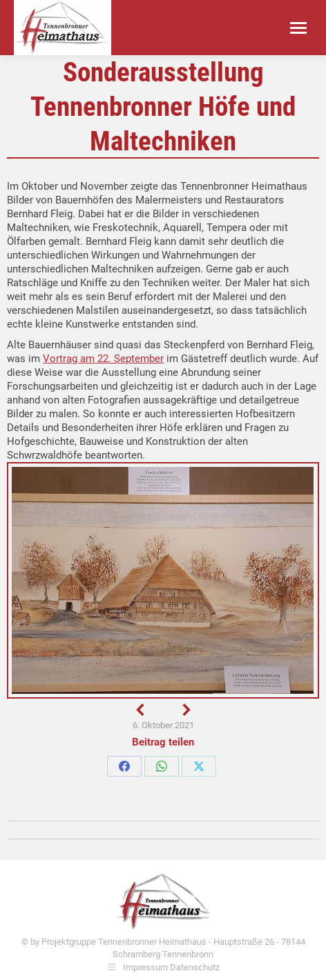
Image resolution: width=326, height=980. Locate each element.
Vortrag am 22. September (103, 359)
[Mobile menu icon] (298, 28)
